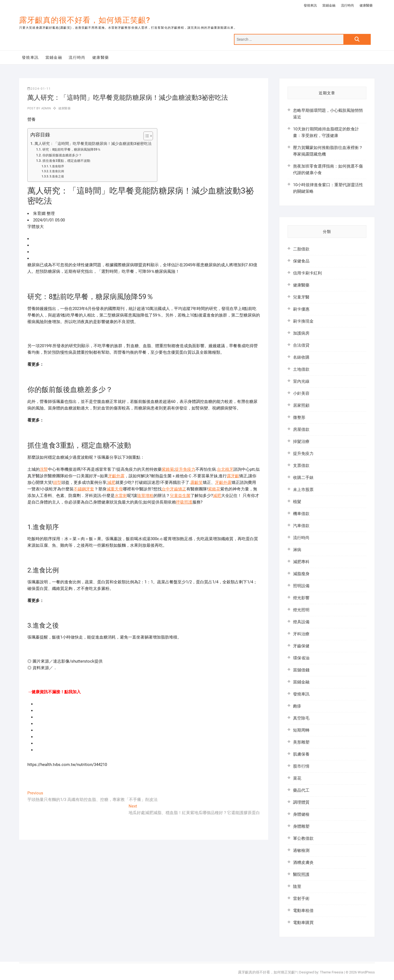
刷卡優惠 (301, 309)
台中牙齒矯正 (174, 489)
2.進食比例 (57, 171)
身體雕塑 (301, 826)
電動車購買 (303, 923)
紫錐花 (214, 489)
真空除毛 (301, 718)
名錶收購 (301, 357)
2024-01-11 (39, 89)
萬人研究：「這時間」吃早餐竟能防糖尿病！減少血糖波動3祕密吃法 (93, 144)
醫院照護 (301, 874)
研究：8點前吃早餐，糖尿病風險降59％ (72, 150)
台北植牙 (225, 469)
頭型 (57, 482)
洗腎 (44, 469)
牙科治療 (301, 634)
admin (46, 108)
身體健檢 (301, 814)
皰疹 (297, 706)
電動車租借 (303, 911)
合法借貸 (301, 345)
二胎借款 (301, 249)
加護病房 (301, 333)
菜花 (297, 778)
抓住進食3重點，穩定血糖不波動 (66, 161)
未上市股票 (303, 490)
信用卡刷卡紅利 (307, 273)
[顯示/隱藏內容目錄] (145, 136)
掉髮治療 (301, 441)
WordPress (366, 972)
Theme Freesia (331, 972)
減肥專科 (301, 562)
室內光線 (301, 381)
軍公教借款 (303, 838)
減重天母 (115, 489)
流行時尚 (347, 5)
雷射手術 (301, 899)
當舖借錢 (301, 670)
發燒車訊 (310, 5)
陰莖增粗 (145, 496)
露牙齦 (233, 476)
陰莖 (297, 887)
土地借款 (301, 369)
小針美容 (301, 393)
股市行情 (301, 766)
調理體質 (301, 802)
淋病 (297, 550)
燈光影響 (301, 598)
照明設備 (301, 586)
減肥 (111, 482)
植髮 (297, 502)
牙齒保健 (301, 646)
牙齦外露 (116, 476)
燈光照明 (301, 610)
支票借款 (301, 466)
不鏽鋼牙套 (84, 489)
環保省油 (301, 658)
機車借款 (301, 514)
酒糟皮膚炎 (303, 862)
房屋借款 (301, 429)
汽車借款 (301, 526)
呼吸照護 (184, 502)
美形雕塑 (301, 742)
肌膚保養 (301, 754)
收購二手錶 (303, 478)
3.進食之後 (57, 176)
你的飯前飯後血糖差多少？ (62, 155)
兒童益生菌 (180, 496)
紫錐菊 (168, 469)
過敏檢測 (301, 850)
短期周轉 (301, 730)
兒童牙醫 (301, 297)
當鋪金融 (329, 5)
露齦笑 (197, 482)
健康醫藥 (366, 5)
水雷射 (121, 496)
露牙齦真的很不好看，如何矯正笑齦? (85, 20)
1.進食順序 (57, 166)
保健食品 (301, 261)
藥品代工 (301, 790)
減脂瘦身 (301, 574)
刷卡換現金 (303, 321)
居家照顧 (301, 405)
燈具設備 (301, 622)
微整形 (299, 417)
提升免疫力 (185, 469)
